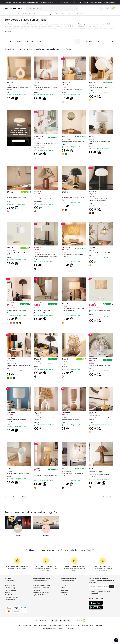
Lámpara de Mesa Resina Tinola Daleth (17, 364)
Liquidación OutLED (39, 607)
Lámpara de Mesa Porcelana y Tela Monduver (74, 250)
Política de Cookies (55, 638)
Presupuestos (37, 602)
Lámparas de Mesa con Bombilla (73, 14)
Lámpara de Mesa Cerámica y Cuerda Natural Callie (46, 89)
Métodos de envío (11, 598)
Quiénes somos (10, 593)
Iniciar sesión (9, 614)
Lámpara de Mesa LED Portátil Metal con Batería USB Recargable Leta (101, 194)
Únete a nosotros (10, 612)
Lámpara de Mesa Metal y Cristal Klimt (73, 136)
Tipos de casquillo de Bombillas (42, 598)
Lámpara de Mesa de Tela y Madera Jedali (19, 250)
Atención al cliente (11, 595)
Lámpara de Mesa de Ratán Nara (100, 476)
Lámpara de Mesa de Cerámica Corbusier (17, 421)
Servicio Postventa (88, 638)
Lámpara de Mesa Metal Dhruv (72, 420)
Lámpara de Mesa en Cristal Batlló (73, 363)
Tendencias (65, 605)
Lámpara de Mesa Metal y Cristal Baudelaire (18, 193)
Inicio (7, 14)
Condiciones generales (25, 638)
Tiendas (7, 605)
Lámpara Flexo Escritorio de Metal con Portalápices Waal (46, 136)
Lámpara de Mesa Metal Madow (18, 306)
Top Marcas (65, 595)
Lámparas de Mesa (54, 14)
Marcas (35, 595)
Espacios (64, 598)
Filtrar (10, 41)
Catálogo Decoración (30, 14)
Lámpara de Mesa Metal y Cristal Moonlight (100, 421)
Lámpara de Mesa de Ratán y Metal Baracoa (101, 307)
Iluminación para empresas (41, 605)
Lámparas (42, 14)
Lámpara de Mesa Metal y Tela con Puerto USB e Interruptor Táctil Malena (46, 251)
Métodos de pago (10, 600)
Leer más (8, 31)
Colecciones (65, 602)
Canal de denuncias (11, 607)
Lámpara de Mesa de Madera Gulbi (72, 89)
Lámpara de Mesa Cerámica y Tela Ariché (101, 136)
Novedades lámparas (67, 593)
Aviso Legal (99, 638)
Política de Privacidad (41, 638)
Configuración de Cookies (72, 638)
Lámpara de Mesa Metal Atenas (99, 88)
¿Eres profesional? (11, 602)
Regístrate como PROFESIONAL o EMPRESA (75, 2)
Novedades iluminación (40, 593)
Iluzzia (46, 548)
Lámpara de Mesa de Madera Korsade (44, 477)
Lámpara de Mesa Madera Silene (45, 192)
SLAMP (18, 548)
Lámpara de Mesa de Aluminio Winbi (99, 364)
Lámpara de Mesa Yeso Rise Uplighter (16, 477)
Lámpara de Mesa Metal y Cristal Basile (100, 250)
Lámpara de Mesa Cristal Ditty (44, 306)
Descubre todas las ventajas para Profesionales (102, 2)
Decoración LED (16, 14)
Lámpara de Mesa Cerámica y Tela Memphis (17, 89)
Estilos (63, 600)
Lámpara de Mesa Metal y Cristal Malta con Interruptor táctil (73, 307)
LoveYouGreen (65, 607)
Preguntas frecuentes (12, 610)
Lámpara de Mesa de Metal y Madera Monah (71, 477)
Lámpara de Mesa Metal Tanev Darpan (72, 193)
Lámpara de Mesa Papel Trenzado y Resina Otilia (46, 421)
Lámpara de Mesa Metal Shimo (45, 363)
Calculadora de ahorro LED (41, 600)
